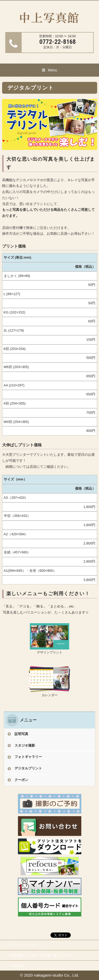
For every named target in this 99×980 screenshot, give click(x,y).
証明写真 (21, 734)
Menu (52, 70)
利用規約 (17, 966)
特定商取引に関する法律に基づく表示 (41, 955)
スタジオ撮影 (25, 745)
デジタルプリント (28, 768)
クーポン (21, 780)
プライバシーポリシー (28, 945)
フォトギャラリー (28, 757)
